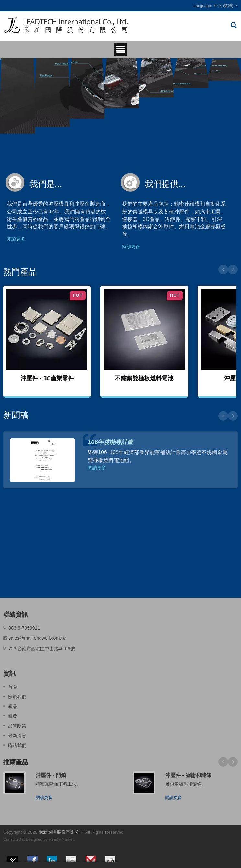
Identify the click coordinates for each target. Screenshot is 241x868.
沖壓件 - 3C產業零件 (47, 378)
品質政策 (17, 726)
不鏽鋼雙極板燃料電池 (144, 378)
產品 (13, 706)
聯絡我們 (17, 745)
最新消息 (17, 736)
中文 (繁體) (224, 6)
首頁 (13, 687)
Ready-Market (61, 839)
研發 (13, 716)
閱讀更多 (16, 239)
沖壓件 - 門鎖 (51, 775)
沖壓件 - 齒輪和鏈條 (188, 775)
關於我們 (17, 697)
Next (233, 269)
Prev (223, 269)
